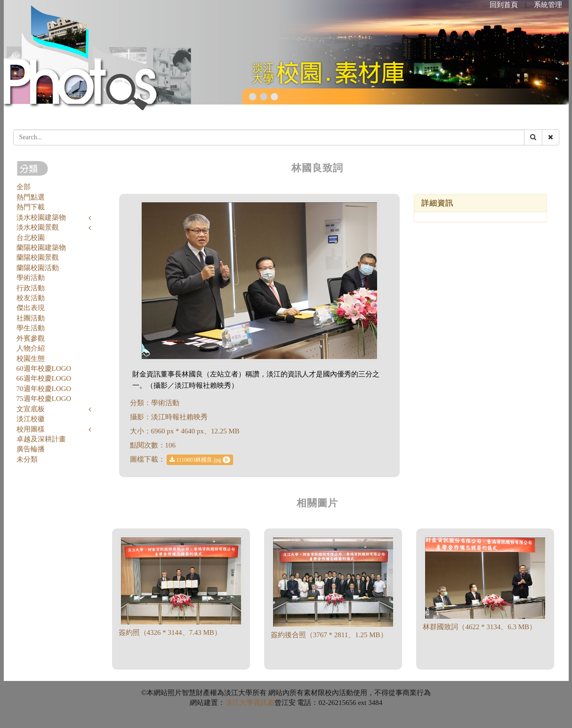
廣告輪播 (31, 449)
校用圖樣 (31, 429)
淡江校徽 (31, 419)
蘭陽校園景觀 (38, 257)
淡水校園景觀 (38, 227)
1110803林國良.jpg (200, 460)
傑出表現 (31, 308)
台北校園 (31, 238)
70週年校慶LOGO (44, 389)
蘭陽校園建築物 (41, 248)
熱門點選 (31, 197)
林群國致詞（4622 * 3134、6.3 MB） (479, 627)
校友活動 (31, 298)
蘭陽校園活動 (38, 268)
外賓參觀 (31, 338)
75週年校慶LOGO (44, 399)
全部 (24, 187)
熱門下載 (31, 207)
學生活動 (31, 328)
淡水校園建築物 (41, 217)
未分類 (27, 459)
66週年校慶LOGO (44, 378)
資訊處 (264, 703)
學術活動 (31, 278)
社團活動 (31, 318)
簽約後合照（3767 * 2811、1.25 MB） (329, 635)
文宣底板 (31, 409)
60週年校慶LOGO (44, 368)
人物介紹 (31, 348)
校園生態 (31, 359)
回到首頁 (504, 5)
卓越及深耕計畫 (41, 439)
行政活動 (31, 288)
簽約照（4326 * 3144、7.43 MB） (170, 632)
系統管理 (548, 5)
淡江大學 (239, 703)
